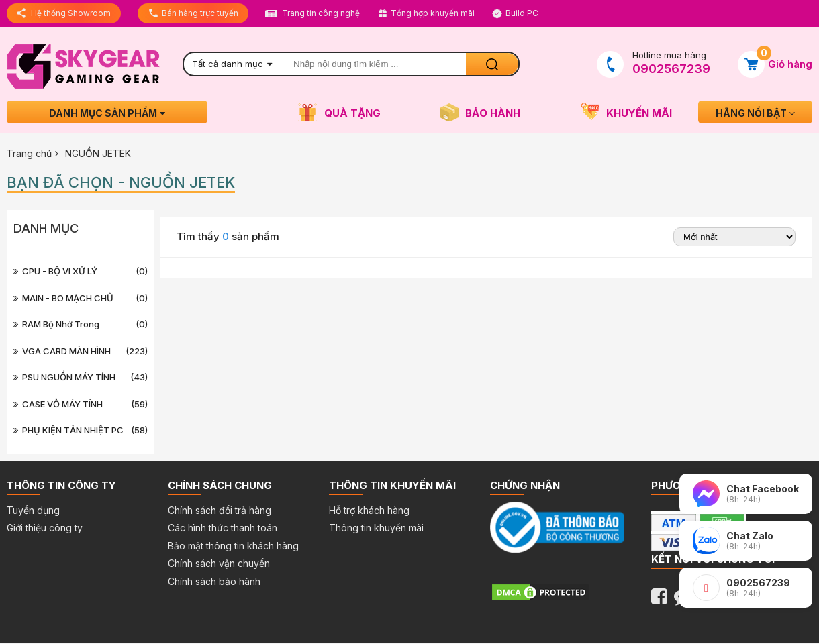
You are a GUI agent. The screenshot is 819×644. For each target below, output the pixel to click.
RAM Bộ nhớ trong (81, 325)
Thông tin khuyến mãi (376, 528)
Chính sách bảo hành (214, 581)
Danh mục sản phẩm (107, 113)
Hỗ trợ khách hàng (369, 510)
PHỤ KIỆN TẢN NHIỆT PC (81, 431)
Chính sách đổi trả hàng (220, 510)
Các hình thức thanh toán (223, 528)
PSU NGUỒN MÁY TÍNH (81, 378)
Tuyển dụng (33, 510)
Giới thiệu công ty (45, 528)
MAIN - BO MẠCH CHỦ (81, 299)
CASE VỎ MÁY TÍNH (81, 405)
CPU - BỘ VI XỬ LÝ (81, 272)
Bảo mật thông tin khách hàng (233, 546)
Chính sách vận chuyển (219, 563)
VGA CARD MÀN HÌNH (81, 352)
